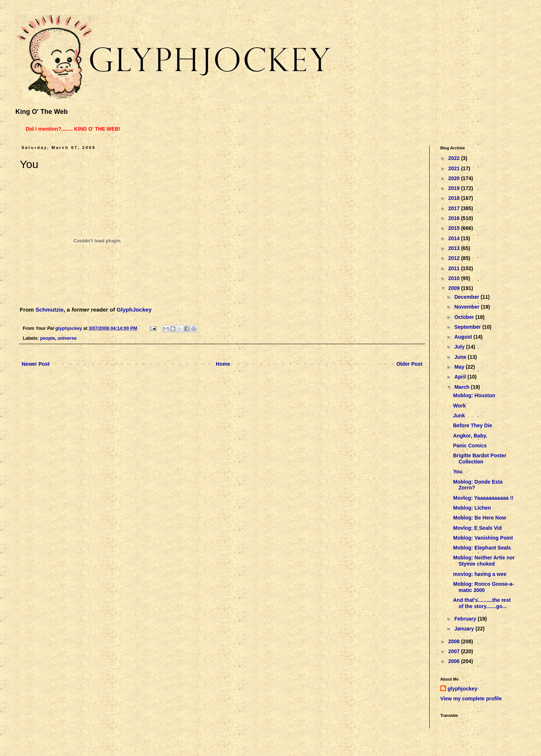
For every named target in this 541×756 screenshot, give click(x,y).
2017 (455, 208)
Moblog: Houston (474, 395)
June (461, 357)
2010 (455, 278)
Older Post (409, 364)
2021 (455, 168)
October (465, 317)
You (458, 472)
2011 (455, 268)
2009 (455, 288)
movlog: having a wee (480, 574)
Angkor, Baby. (470, 436)
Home (223, 364)
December (467, 297)
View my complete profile (471, 699)
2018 (455, 198)
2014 (455, 238)
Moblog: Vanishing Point (483, 538)
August (464, 337)
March (462, 387)
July (460, 347)
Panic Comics (470, 446)
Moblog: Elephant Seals (482, 548)
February (466, 619)
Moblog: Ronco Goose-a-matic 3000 (483, 587)
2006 (455, 661)
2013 (455, 248)
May (460, 367)
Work (460, 406)
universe (67, 338)
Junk (459, 416)
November (467, 307)
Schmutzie (50, 310)
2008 (455, 641)
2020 (455, 178)
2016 (455, 218)
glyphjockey (462, 689)
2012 (455, 258)
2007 (455, 651)
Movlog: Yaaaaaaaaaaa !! (483, 498)
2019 (455, 188)
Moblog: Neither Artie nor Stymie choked (484, 561)
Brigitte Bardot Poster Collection (480, 459)
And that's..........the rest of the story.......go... (482, 603)
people (48, 338)
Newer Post (36, 364)
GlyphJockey (134, 310)
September (468, 327)
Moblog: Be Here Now (480, 518)
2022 (455, 158)
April (461, 377)
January (465, 629)
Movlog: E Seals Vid (477, 528)
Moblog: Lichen (472, 508)
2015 (455, 228)
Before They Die (473, 425)
